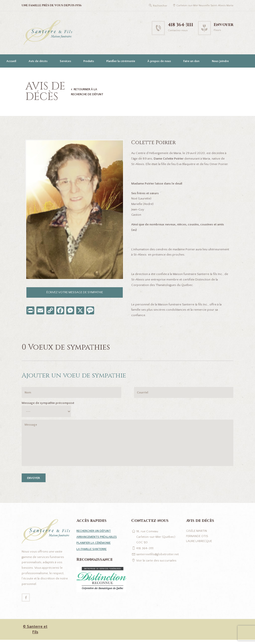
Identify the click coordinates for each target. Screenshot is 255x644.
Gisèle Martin (197, 534)
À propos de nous (159, 61)
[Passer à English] (11, 75)
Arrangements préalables (98, 540)
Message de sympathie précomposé (48, 404)
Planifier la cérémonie (121, 61)
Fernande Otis (198, 540)
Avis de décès (38, 61)
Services (65, 61)
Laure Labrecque (200, 545)
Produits (89, 61)
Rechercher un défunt (95, 534)
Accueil (11, 61)
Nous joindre (220, 61)
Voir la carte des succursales (156, 564)
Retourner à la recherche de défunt (88, 92)
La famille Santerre (93, 552)
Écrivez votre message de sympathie (75, 292)
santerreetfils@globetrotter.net (158, 558)
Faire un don (191, 61)
